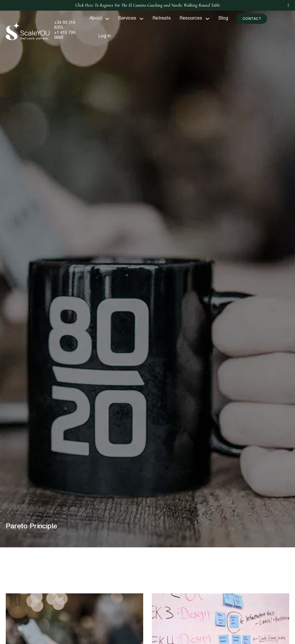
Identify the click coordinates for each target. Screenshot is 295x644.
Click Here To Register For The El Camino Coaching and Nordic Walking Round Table (148, 5)
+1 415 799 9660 (65, 35)
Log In (105, 36)
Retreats (162, 18)
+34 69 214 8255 (65, 25)
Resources (191, 18)
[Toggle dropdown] (107, 19)
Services (127, 18)
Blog (223, 18)
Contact (252, 19)
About (96, 18)
